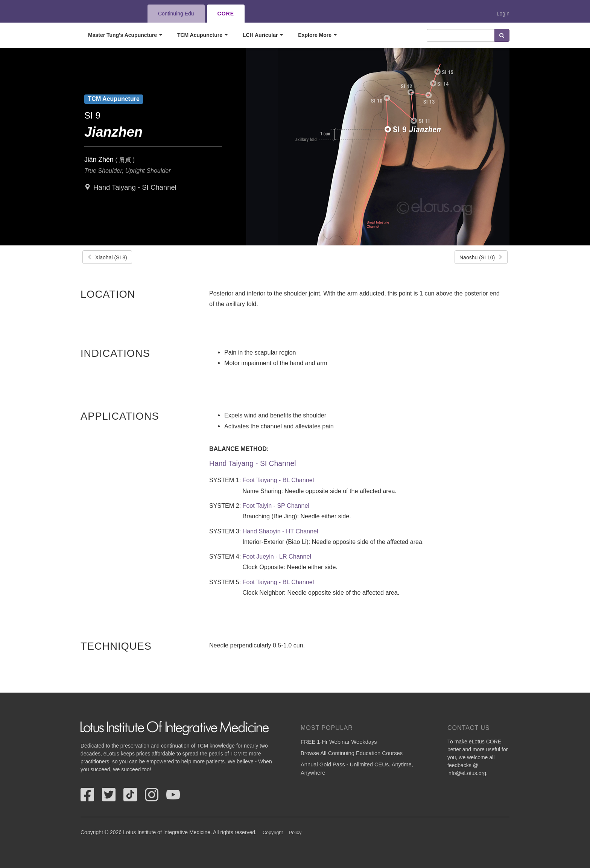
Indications (115, 353)
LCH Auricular (263, 35)
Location (108, 294)
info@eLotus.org (467, 773)
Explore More (317, 35)
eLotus (108, 14)
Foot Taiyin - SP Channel (276, 506)
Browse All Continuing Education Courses (352, 753)
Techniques (116, 646)
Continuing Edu (176, 14)
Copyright (273, 833)
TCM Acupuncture (202, 35)
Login (503, 14)
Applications (120, 416)
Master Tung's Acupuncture (125, 35)
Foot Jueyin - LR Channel (277, 556)
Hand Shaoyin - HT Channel (281, 531)
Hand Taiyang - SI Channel (135, 187)
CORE (226, 14)
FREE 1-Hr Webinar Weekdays (339, 742)
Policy (295, 833)
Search (502, 35)
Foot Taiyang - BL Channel (278, 480)
